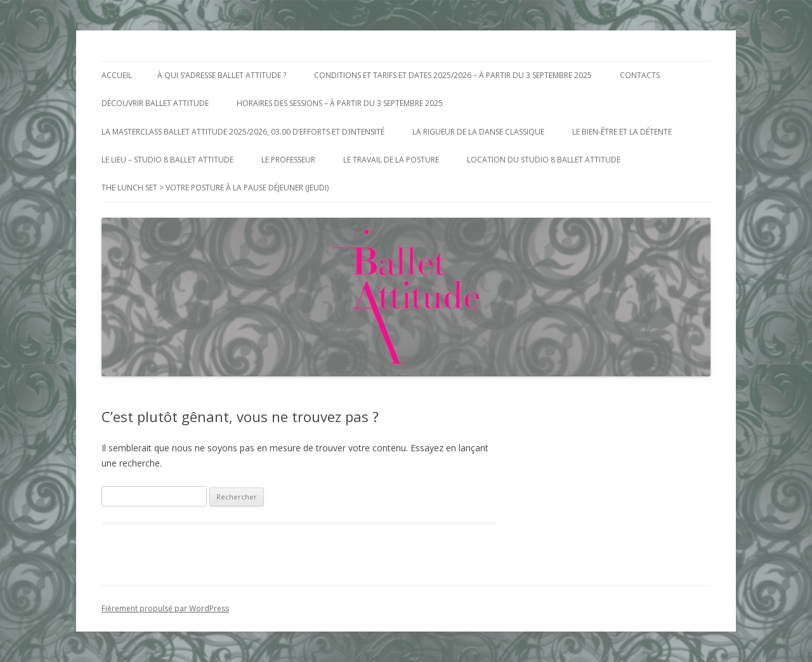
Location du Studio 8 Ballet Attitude (544, 160)
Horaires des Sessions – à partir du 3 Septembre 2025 (340, 103)
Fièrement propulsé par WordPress (165, 608)
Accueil (117, 75)
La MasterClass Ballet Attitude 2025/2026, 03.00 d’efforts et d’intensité (243, 132)
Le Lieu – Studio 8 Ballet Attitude (167, 160)
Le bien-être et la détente (622, 132)
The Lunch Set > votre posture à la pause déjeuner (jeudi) (215, 188)
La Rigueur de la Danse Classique (478, 132)
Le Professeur (288, 160)
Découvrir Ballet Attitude (155, 103)
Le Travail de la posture (391, 160)
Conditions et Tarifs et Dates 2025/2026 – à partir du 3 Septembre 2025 (453, 75)
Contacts (640, 75)
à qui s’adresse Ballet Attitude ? (222, 75)
